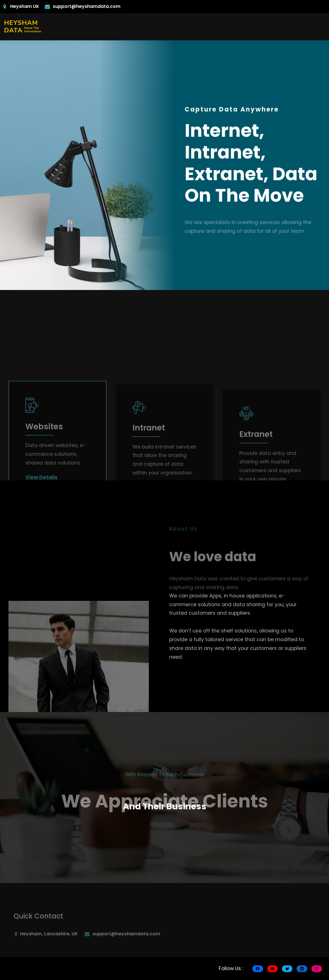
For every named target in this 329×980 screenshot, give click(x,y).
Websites (44, 479)
